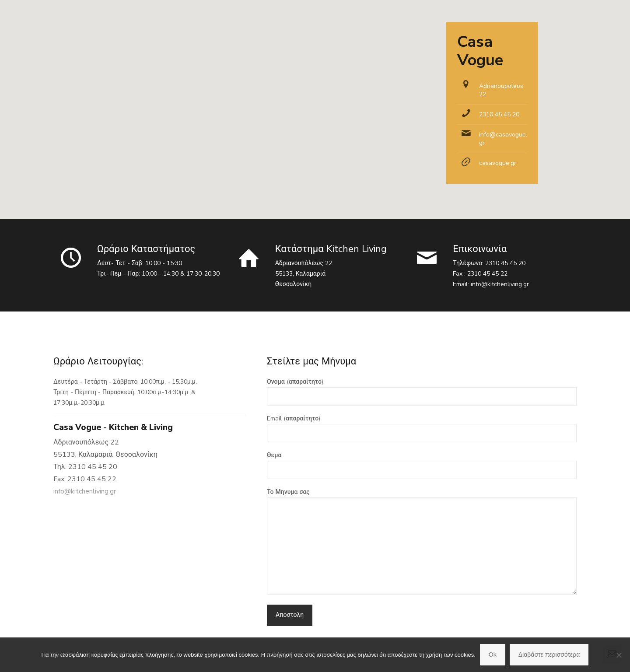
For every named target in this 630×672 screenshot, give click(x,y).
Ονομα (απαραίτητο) (422, 392)
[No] (619, 655)
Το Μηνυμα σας (422, 541)
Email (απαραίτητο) (422, 428)
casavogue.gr (498, 163)
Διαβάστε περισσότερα (549, 654)
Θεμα (422, 465)
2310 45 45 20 (499, 114)
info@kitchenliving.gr (500, 284)
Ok (493, 654)
